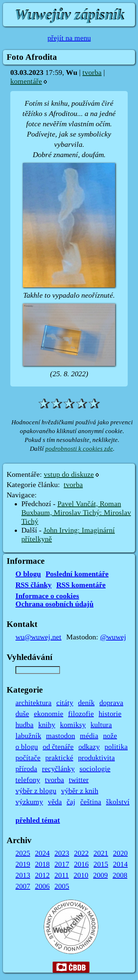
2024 (42, 853)
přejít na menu (69, 38)
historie (110, 714)
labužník (28, 736)
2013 (23, 875)
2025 (23, 853)
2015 (101, 864)
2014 (120, 864)
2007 (23, 886)
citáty (65, 703)
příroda (26, 769)
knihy (47, 725)
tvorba (92, 73)
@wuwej (113, 637)
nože (110, 736)
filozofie (81, 714)
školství (118, 802)
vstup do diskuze (69, 475)
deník (86, 703)
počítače (28, 758)
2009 (100, 875)
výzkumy (29, 802)
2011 (62, 875)
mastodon (61, 736)
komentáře (26, 81)
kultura (101, 725)
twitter (79, 780)
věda (55, 802)
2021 (101, 853)
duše (22, 714)
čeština (91, 802)
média (89, 736)
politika (116, 747)
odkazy (89, 747)
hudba (24, 725)
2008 (120, 875)
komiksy (73, 725)
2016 (81, 864)
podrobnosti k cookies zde (79, 449)
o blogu (27, 747)
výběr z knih (80, 791)
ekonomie (49, 714)
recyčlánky (58, 769)
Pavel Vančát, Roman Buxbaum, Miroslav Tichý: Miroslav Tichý (76, 513)
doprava (111, 703)
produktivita (96, 758)
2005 (62, 886)
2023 (62, 853)
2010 (81, 875)
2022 (81, 853)
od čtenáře (58, 747)
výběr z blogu (36, 791)
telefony (28, 780)
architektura (33, 703)
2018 (42, 864)
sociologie (95, 769)
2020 (120, 853)
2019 (23, 864)
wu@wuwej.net (38, 637)
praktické (59, 758)
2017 (62, 864)
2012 (42, 875)
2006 (42, 886)
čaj (71, 802)
